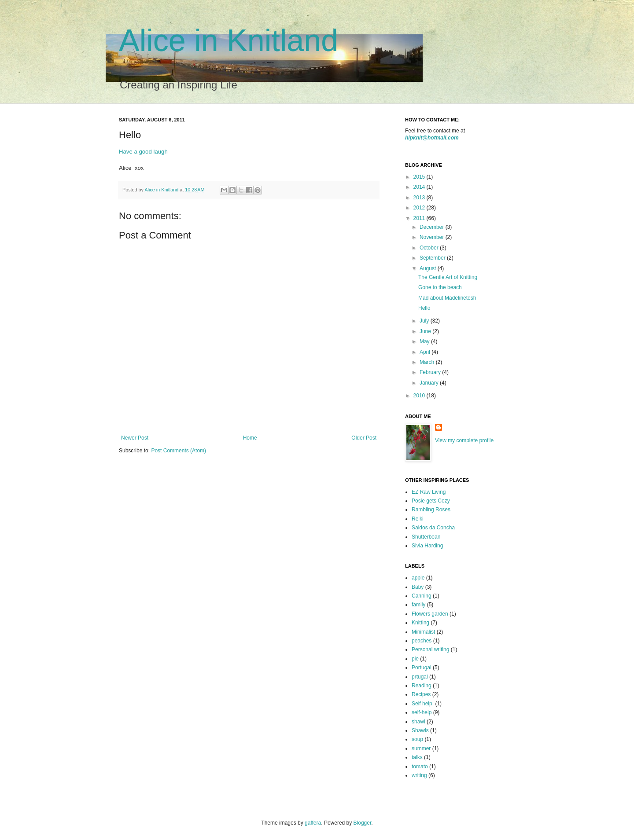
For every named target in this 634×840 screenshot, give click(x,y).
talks (417, 757)
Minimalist (423, 632)
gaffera (313, 823)
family (418, 605)
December (433, 227)
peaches (422, 641)
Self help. (423, 704)
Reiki (418, 519)
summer (421, 748)
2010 (420, 396)
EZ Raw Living (429, 492)
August (429, 268)
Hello (424, 308)
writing (419, 775)
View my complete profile (464, 440)
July (425, 321)
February (431, 372)
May (425, 341)
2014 (420, 187)
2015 (420, 177)
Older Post (364, 438)
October (430, 248)
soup (417, 739)
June (426, 331)
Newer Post (135, 438)
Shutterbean (426, 537)
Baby (418, 587)
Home (250, 438)
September (433, 258)
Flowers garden (430, 614)
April (426, 352)
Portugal (422, 668)
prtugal (420, 677)
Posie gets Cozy (431, 501)
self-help (422, 712)
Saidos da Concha (433, 528)
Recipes (421, 694)
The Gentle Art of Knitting (448, 277)
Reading (422, 686)
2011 (420, 218)
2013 (420, 198)
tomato (420, 767)
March (428, 362)
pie (415, 659)
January (430, 383)
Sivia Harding (427, 546)
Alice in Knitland (229, 40)
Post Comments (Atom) (179, 451)
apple (418, 578)
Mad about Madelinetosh (447, 298)
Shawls (420, 730)
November (433, 237)
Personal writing (430, 649)
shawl (418, 722)
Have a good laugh (143, 152)
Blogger (363, 823)
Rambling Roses (431, 510)
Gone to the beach (440, 287)
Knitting (420, 623)
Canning (422, 596)
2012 (420, 208)
